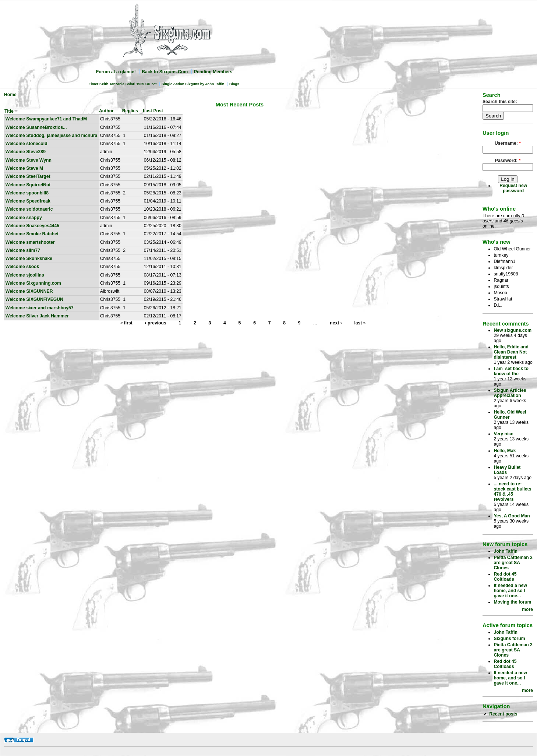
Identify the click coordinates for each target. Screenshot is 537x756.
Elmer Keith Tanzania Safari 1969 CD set (122, 84)
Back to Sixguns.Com (165, 72)
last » (360, 323)
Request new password (513, 188)
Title (11, 111)
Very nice (503, 434)
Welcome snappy (24, 218)
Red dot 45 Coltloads (505, 577)
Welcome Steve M (24, 168)
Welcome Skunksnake (29, 259)
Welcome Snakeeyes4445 (32, 226)
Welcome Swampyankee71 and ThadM (46, 119)
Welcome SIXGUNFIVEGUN (34, 299)
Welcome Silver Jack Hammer (37, 316)
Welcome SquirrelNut (28, 185)
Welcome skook (22, 267)
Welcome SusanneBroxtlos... (36, 127)
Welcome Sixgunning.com (33, 283)
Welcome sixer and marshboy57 (40, 308)
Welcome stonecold (27, 144)
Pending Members (213, 72)
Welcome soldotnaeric (29, 209)
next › (336, 323)
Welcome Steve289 (26, 152)
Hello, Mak (505, 451)
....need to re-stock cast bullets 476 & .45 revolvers (512, 492)
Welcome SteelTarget (28, 176)
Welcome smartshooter (30, 242)
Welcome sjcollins (25, 275)
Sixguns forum (509, 639)
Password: (508, 161)
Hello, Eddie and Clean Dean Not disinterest (511, 352)
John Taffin (506, 551)
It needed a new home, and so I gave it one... (510, 591)
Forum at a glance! (116, 72)
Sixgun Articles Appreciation (510, 393)
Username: (508, 143)
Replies (130, 111)
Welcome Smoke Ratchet (32, 234)
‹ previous (156, 323)
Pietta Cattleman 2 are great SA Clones (513, 563)
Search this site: (500, 102)
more (527, 609)
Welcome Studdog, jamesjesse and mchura (52, 136)
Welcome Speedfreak (28, 201)
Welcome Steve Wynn (29, 160)
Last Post (153, 111)
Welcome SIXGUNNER (29, 291)
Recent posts (503, 714)
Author (106, 111)
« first (126, 323)
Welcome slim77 (23, 250)
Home (10, 95)
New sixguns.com (513, 330)
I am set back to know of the (511, 371)
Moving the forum (512, 602)
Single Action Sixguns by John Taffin (193, 84)
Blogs (234, 84)
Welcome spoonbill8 (27, 193)
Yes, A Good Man (512, 516)
